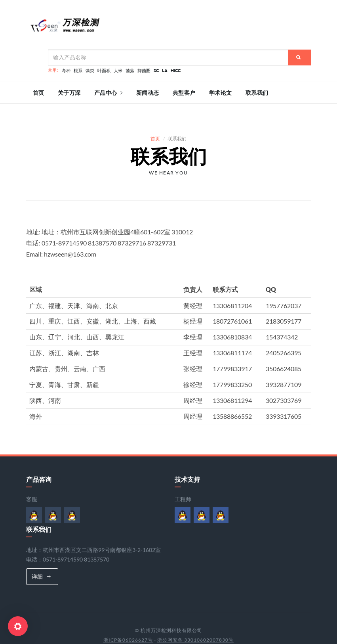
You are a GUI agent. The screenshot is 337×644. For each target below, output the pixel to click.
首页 (39, 93)
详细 (41, 561)
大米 (118, 70)
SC (156, 70)
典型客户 (184, 93)
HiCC (176, 70)
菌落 (130, 70)
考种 (66, 70)
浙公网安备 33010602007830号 (195, 625)
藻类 (90, 70)
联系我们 (257, 93)
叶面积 (104, 70)
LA (165, 70)
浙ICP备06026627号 (128, 625)
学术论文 (221, 93)
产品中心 (109, 93)
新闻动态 (148, 93)
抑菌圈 (144, 70)
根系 (78, 70)
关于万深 (69, 93)
